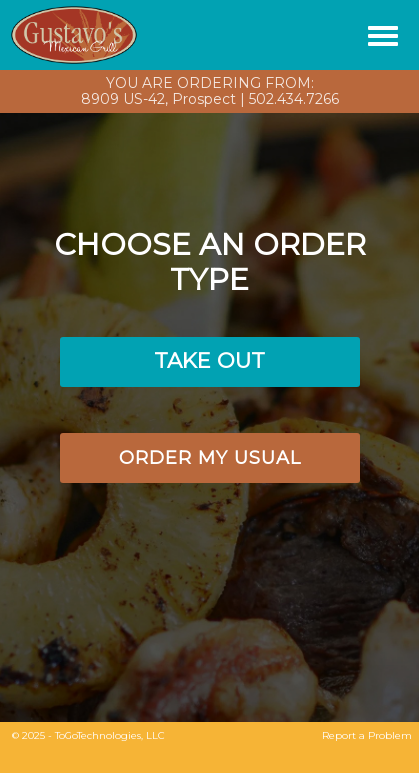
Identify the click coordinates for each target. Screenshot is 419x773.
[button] (210, 362)
